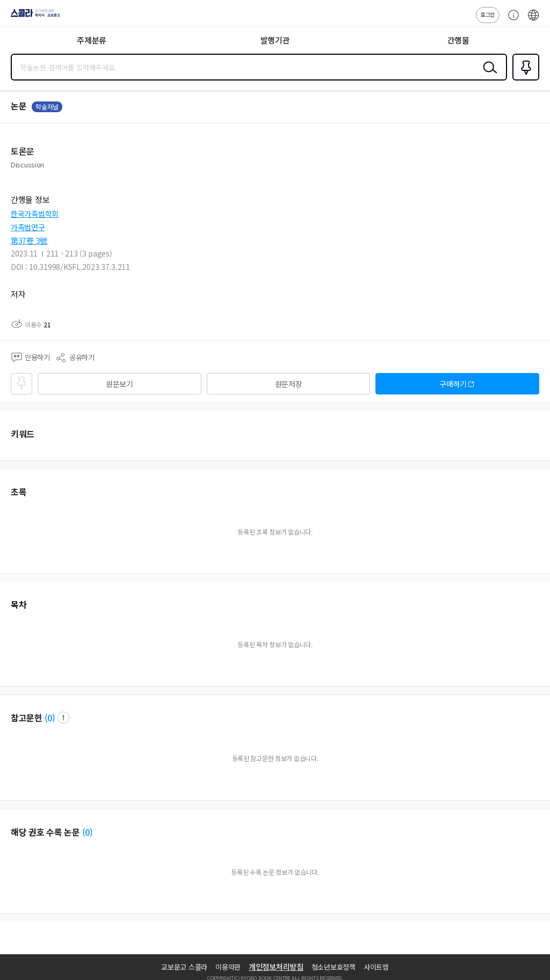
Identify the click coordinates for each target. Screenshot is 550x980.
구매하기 (453, 384)
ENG (533, 20)
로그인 (488, 14)
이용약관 (228, 967)
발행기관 (275, 40)
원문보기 (120, 384)
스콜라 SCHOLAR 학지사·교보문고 (32, 17)
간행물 (458, 40)
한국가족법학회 (35, 214)
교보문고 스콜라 (184, 967)
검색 (488, 76)
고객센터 (511, 20)
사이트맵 (376, 967)
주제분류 (92, 40)
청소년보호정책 (334, 967)
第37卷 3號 (29, 240)
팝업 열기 (63, 718)
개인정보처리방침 (276, 967)
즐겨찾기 (524, 79)
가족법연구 (28, 227)
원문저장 (289, 384)
